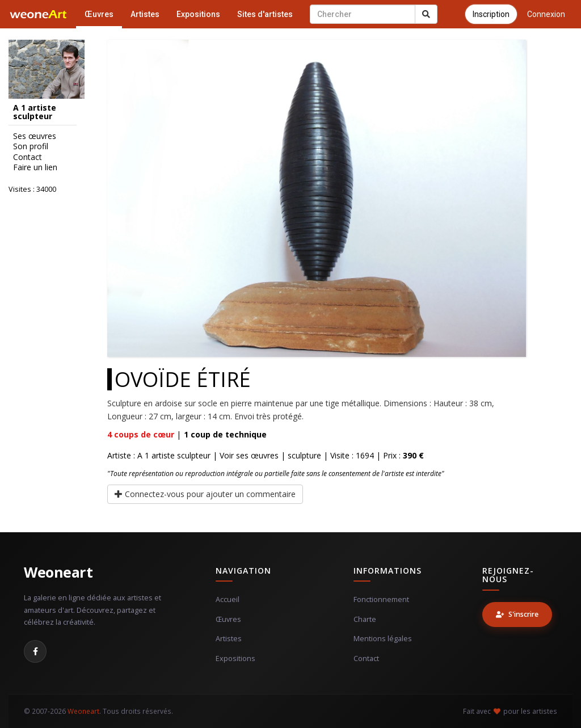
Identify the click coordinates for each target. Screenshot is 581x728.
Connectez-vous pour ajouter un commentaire (205, 494)
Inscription (491, 14)
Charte (365, 619)
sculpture (304, 455)
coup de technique (225, 434)
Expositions (198, 14)
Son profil (31, 146)
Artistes (145, 14)
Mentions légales (383, 639)
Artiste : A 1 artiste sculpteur (159, 455)
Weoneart (58, 572)
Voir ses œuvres (249, 455)
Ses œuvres (35, 136)
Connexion (546, 14)
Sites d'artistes (265, 14)
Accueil (228, 599)
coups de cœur (141, 434)
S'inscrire (517, 614)
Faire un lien (35, 167)
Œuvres (99, 14)
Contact (28, 157)
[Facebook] (35, 651)
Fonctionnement (381, 599)
